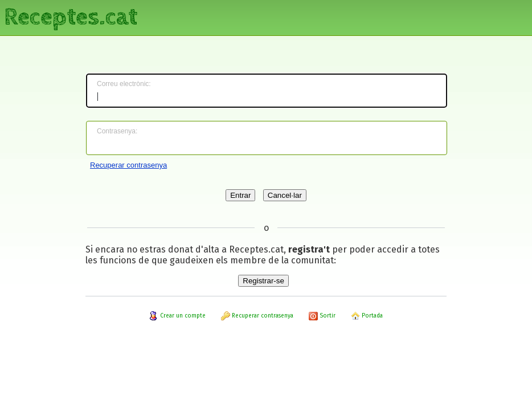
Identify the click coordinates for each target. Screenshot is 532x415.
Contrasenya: (117, 131)
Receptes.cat (71, 17)
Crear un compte (177, 316)
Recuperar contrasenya (128, 165)
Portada (367, 316)
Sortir (322, 316)
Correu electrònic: (124, 84)
